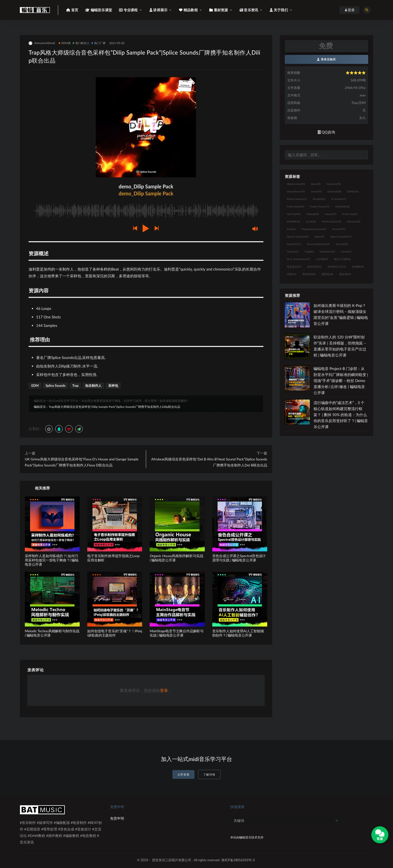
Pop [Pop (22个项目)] (291, 229)
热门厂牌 (99, 43)
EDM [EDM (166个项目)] (353, 191)
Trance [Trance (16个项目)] (293, 252)
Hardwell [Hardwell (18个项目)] (342, 206)
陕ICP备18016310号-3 (238, 860)
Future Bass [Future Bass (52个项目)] (296, 206)
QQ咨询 (326, 132)
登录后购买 (326, 59)
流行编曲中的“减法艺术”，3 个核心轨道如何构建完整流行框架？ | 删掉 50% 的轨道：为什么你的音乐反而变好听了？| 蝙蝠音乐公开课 (341, 415)
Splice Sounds (56, 386)
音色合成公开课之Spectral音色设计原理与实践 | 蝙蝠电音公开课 (239, 558)
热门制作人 (81, 43)
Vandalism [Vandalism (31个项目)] (327, 252)
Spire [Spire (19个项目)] (319, 236)
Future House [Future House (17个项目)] (320, 206)
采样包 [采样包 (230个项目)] (309, 274)
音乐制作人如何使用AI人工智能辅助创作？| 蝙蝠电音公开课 (238, 633)
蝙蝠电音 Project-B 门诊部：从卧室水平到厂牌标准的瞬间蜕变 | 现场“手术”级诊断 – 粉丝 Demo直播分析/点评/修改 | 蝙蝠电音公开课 (341, 381)
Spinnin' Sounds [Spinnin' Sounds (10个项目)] (298, 236)
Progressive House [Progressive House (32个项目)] (314, 229)
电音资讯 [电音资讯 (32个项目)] (314, 267)
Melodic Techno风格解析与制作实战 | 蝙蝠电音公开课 (52, 633)
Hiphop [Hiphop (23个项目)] (313, 214)
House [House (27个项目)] (330, 214)
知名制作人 (93, 386)
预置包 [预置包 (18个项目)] (327, 274)
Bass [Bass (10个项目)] (316, 184)
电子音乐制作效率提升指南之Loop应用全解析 (113, 558)
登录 (164, 690)
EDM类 (65, 43)
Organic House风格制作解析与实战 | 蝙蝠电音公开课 (176, 558)
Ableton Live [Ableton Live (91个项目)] (296, 184)
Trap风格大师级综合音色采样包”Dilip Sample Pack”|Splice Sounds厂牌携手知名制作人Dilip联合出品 (114, 407)
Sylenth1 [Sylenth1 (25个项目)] (294, 244)
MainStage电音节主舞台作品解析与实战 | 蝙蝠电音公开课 (177, 633)
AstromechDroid (42, 43)
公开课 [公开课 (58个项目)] (322, 259)
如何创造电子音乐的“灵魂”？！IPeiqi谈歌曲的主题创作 (115, 633)
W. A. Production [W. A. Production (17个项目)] (299, 259)
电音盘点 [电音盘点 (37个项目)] (294, 267)
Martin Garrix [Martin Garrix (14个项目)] (331, 221)
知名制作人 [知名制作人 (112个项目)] (337, 267)
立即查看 (183, 774)
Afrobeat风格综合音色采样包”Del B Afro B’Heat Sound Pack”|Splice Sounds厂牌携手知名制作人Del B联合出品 (209, 462)
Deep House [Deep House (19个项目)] (296, 191)
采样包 (113, 386)
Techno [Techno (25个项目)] (342, 244)
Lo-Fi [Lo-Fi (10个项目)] (311, 221)
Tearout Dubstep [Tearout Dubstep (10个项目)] (318, 244)
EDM (35, 386)
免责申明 (117, 818)
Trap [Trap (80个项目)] (309, 252)
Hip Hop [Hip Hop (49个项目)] (294, 214)
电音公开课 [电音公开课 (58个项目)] (342, 259)
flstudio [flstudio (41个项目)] (319, 199)
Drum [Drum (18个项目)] (316, 191)
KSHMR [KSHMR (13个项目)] (293, 221)
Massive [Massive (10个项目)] (354, 221)
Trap (75, 386)
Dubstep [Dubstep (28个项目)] (334, 191)
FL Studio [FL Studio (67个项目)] (339, 199)
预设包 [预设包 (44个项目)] (345, 274)
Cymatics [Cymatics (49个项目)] (333, 184)
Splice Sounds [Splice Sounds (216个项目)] (341, 236)
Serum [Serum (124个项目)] (338, 229)
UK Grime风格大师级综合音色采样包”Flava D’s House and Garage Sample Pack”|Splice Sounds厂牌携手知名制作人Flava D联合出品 (82, 462)
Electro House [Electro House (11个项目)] (297, 199)
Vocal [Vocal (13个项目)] (346, 252)
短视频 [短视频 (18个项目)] (358, 267)
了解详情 (209, 774)
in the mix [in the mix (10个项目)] (350, 214)
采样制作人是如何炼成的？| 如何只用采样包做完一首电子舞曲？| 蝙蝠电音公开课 (52, 560)
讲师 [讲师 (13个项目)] (292, 274)
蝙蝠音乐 (40, 407)
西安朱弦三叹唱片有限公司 (172, 860)
